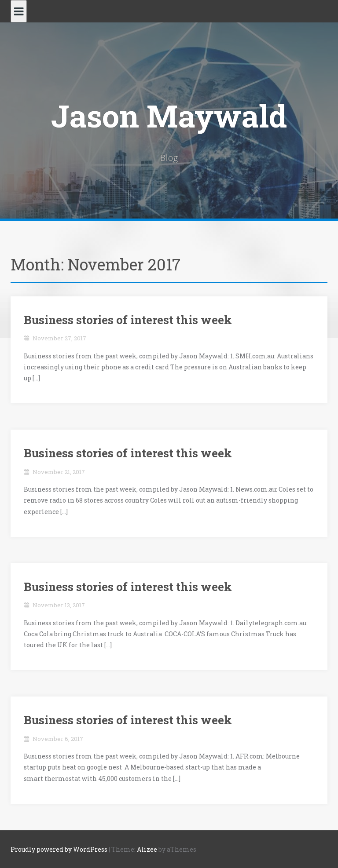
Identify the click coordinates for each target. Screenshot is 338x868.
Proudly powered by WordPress (59, 849)
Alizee (147, 849)
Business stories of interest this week (128, 320)
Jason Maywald (169, 116)
